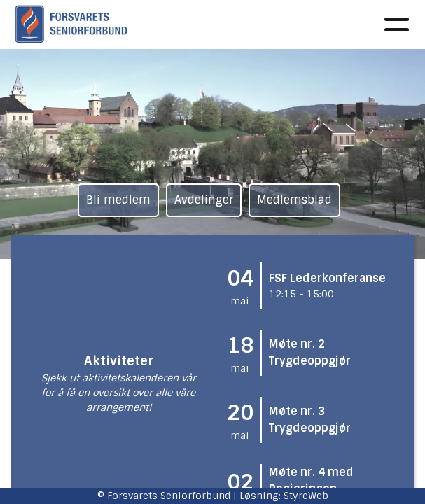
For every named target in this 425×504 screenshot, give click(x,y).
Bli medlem (118, 200)
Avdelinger (204, 200)
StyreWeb (306, 496)
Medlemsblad (294, 200)
